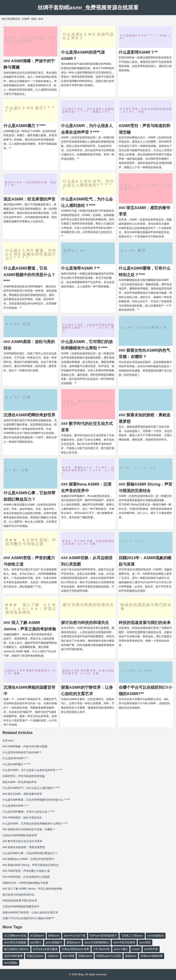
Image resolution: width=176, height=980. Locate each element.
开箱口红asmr (35, 956)
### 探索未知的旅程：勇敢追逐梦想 (24, 847)
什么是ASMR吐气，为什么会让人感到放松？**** (31, 788)
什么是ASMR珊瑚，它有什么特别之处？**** (28, 812)
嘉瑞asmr (131, 956)
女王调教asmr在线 (15, 936)
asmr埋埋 (68, 956)
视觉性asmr (73, 942)
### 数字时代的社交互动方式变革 (22, 841)
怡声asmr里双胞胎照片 (103, 936)
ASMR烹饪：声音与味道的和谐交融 (24, 776)
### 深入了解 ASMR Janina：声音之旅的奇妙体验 (32, 889)
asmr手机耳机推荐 (124, 942)
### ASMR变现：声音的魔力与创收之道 (26, 871)
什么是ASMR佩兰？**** (24, 126)
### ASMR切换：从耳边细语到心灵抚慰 (26, 877)
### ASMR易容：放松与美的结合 (22, 818)
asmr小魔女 (121, 949)
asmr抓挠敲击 (156, 936)
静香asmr (54, 936)
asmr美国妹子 (54, 942)
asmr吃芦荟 (151, 949)
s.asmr (136, 949)
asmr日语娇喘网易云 (97, 942)
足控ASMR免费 (13, 956)
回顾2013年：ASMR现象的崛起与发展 (25, 883)
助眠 (34, 19)
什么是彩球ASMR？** (138, 52)
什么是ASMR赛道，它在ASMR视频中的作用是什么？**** (29, 275)
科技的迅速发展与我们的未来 (145, 623)
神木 (41, 19)
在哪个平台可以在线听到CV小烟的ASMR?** (29, 918)
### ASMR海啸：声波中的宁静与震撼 (25, 746)
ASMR (26, 19)
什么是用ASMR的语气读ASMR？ (22, 752)
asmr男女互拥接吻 (15, 942)
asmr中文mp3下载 (75, 936)
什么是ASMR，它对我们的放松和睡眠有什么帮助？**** (35, 824)
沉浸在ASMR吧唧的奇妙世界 (29, 415)
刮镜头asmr (85, 956)
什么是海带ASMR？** (80, 268)
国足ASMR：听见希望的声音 (29, 199)
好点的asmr (37, 936)
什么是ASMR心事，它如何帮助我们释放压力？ (30, 853)
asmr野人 (36, 942)
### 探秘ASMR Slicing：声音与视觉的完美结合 (31, 865)
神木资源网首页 (11, 19)
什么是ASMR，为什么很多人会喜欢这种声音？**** (32, 770)
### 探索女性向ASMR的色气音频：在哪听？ (29, 829)
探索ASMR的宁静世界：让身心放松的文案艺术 (30, 912)
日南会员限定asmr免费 (75, 949)
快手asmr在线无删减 (45, 949)
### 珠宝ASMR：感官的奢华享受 (22, 794)
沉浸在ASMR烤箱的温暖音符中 (21, 906)
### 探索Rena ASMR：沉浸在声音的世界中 (28, 859)
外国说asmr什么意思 (109, 956)
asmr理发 (145, 942)
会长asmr (8, 740)
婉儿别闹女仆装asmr (16, 949)
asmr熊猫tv (11, 963)
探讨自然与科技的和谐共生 (85, 623)
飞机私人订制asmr (132, 936)
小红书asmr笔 (101, 949)
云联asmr (53, 956)
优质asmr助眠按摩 (152, 956)
